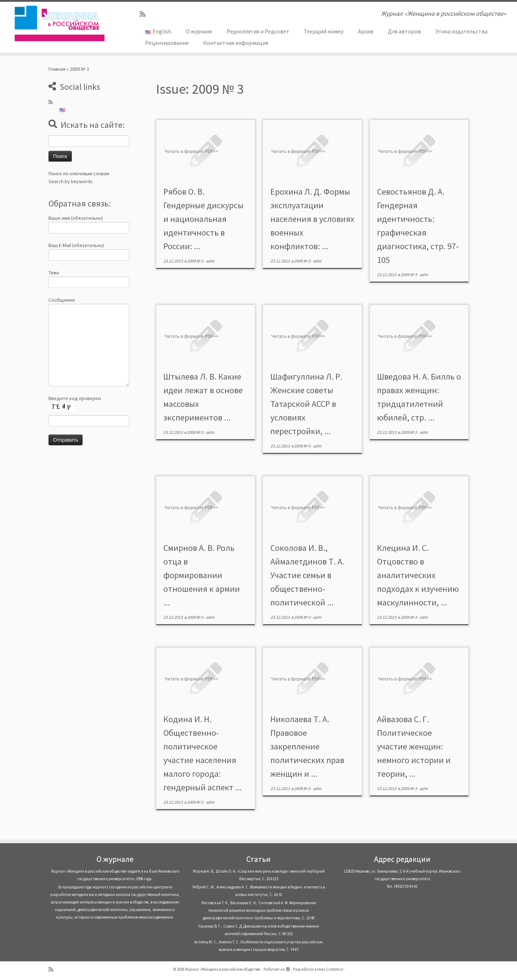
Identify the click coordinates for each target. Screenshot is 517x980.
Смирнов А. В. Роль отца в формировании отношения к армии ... (202, 575)
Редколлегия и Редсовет (258, 31)
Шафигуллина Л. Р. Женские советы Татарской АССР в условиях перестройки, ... (306, 404)
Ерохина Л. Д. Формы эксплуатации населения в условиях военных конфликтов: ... (312, 219)
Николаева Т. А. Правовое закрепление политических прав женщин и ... (307, 746)
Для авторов (404, 31)
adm (210, 261)
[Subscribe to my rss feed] (145, 14)
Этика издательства (461, 31)
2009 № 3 (195, 261)
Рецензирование (167, 43)
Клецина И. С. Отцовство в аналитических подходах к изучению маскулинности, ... (418, 575)
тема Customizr (330, 969)
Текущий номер (324, 31)
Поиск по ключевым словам (79, 173)
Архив (366, 31)
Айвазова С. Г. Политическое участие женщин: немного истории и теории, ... (414, 746)
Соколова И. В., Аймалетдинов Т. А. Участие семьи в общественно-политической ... (307, 575)
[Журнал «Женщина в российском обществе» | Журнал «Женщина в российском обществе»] (60, 23)
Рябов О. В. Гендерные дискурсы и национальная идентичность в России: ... (203, 219)
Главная (57, 69)
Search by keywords (71, 181)
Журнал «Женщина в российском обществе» (223, 969)
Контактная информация (236, 43)
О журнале (199, 31)
